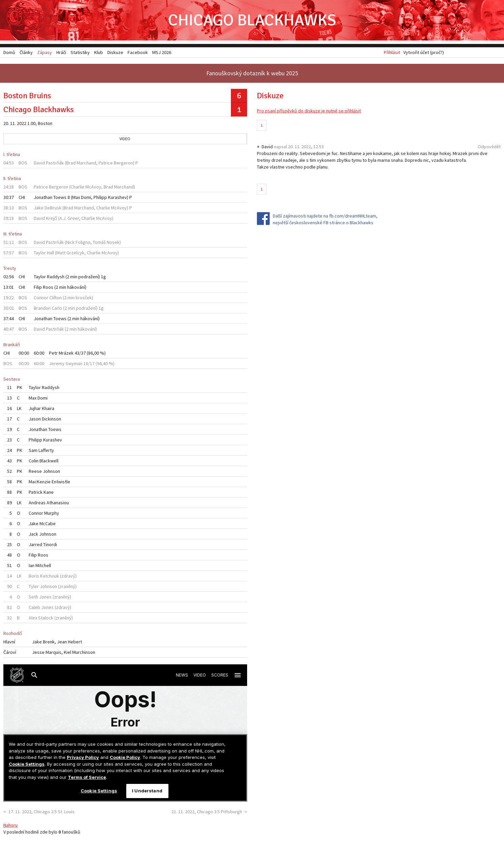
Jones (45, 597)
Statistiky (80, 52)
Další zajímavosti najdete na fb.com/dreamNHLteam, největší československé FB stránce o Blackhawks (325, 219)
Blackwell (49, 461)
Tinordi (50, 544)
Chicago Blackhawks (252, 20)
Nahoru (10, 825)
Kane (49, 492)
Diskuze (115, 52)
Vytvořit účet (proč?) (424, 52)
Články (26, 52)
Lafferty (46, 450)
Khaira (48, 408)
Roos (48, 287)
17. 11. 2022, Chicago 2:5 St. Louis (42, 812)
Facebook (138, 52)
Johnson (51, 471)
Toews (60, 197)
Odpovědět (489, 147)
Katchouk (50, 576)
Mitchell (43, 565)
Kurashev (117, 197)
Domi (86, 197)
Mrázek (66, 353)
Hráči (61, 52)
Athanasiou (58, 503)
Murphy (52, 513)
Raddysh (56, 277)
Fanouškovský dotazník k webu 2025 (252, 73)
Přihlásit (392, 52)
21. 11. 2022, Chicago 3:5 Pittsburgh (207, 812)
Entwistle (61, 482)
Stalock (46, 618)
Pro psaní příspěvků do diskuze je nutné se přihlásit (309, 111)
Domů (9, 52)
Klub (99, 52)
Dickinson (51, 419)
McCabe (48, 524)
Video (125, 139)
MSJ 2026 (162, 52)
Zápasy (45, 52)
